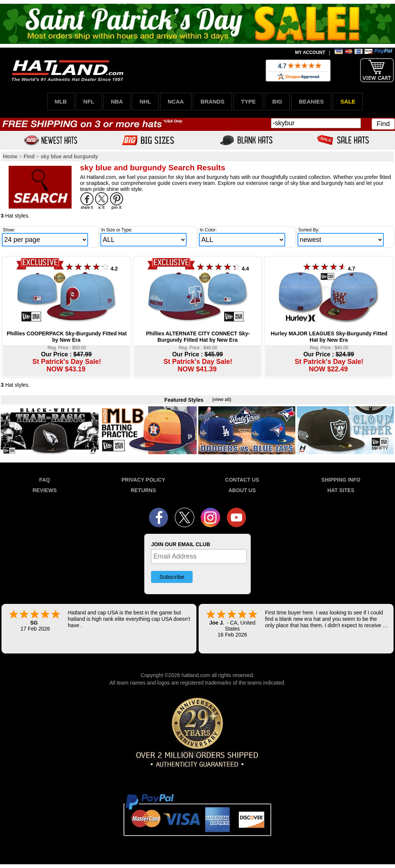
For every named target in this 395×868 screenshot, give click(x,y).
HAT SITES (341, 490)
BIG (278, 101)
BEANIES (311, 101)
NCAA (176, 101)
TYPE (248, 101)
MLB (61, 101)
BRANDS (212, 101)
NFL (89, 101)
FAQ (45, 480)
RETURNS (144, 490)
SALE (348, 101)
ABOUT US (242, 490)
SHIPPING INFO (341, 480)
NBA (117, 101)
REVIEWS (45, 490)
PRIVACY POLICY (143, 480)
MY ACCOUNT (310, 53)
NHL (145, 101)
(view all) (222, 399)
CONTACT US (242, 480)
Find (383, 124)
